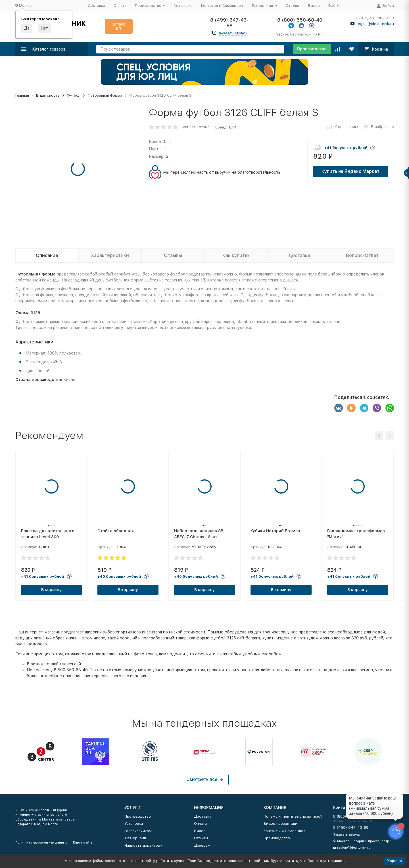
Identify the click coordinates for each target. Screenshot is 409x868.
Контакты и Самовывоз (222, 6)
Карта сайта (83, 843)
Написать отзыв (195, 127)
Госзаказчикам (138, 831)
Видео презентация (281, 824)
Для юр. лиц (135, 838)
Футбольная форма (105, 95)
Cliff (232, 127)
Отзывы (293, 6)
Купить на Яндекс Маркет (350, 171)
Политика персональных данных (41, 843)
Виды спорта (48, 95)
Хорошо (395, 861)
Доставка (96, 6)
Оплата (120, 6)
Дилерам (202, 845)
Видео (314, 6)
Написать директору (143, 845)
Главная (22, 95)
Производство (312, 49)
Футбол (74, 95)
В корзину (51, 590)
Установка (183, 6)
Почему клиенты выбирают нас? (293, 816)
